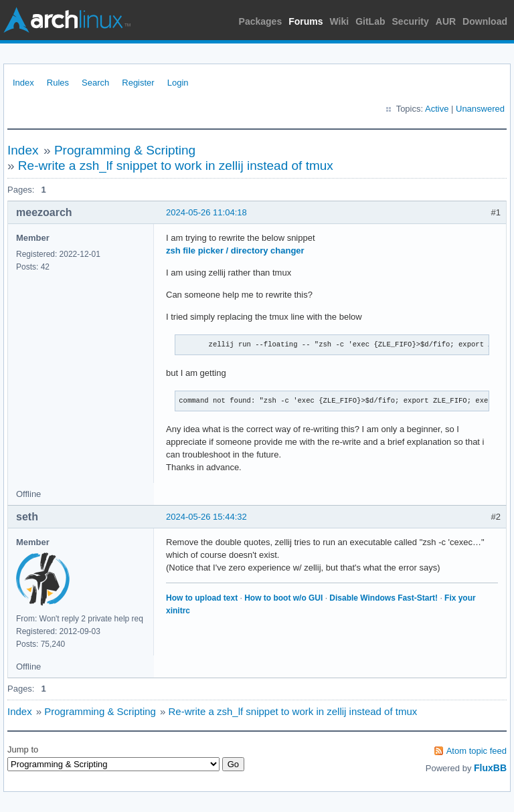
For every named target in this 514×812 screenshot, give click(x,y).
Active (437, 109)
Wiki (340, 21)
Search (95, 83)
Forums (306, 21)
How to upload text (202, 598)
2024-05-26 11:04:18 (206, 212)
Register (138, 83)
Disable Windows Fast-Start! (383, 598)
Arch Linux (67, 20)
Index (23, 83)
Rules (58, 83)
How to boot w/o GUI (283, 598)
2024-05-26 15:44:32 (206, 517)
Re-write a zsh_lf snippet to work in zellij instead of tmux (176, 166)
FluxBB (490, 768)
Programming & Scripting (125, 150)
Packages (261, 21)
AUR (446, 21)
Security (411, 21)
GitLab (370, 21)
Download (485, 21)
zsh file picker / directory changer (235, 250)
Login (178, 83)
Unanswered (480, 109)
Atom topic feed (477, 751)
